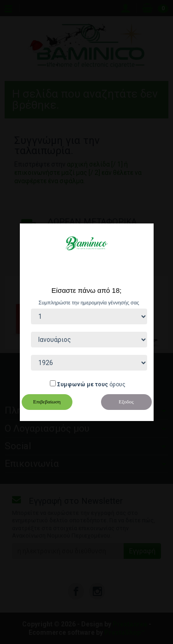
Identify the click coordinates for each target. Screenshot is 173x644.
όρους (117, 384)
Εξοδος (126, 402)
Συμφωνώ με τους (83, 384)
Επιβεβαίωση (47, 402)
